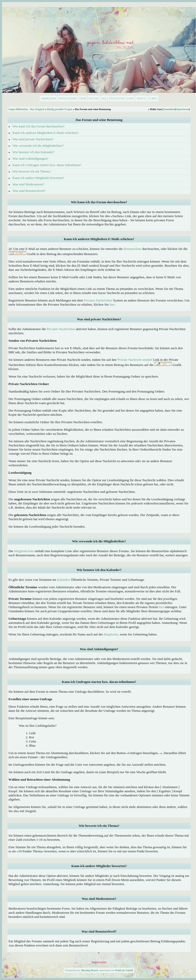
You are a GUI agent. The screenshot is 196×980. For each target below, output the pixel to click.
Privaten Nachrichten (98, 300)
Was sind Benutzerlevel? (29, 191)
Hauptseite (111, 634)
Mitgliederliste (24, 551)
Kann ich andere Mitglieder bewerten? (38, 178)
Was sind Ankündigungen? (30, 158)
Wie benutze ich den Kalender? (33, 152)
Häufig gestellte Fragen (59, 109)
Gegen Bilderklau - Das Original (26, 109)
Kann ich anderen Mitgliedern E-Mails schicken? (45, 133)
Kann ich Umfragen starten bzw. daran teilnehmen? (47, 165)
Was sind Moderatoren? (28, 184)
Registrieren (182, 109)
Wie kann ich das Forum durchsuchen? (38, 126)
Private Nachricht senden (135, 360)
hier (112, 304)
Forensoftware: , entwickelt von (99, 970)
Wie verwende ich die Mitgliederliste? (38, 146)
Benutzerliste (132, 249)
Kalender (63, 580)
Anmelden (169, 109)
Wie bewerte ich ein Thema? (32, 171)
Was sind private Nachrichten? (33, 139)
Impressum (99, 962)
